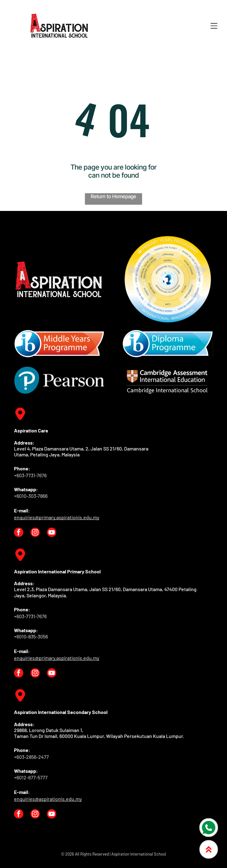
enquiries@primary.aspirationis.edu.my (57, 517)
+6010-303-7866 (31, 496)
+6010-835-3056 (31, 636)
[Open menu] (214, 26)
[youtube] (52, 533)
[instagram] (35, 533)
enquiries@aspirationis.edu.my (48, 799)
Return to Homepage (113, 196)
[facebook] (19, 533)
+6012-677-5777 (31, 777)
